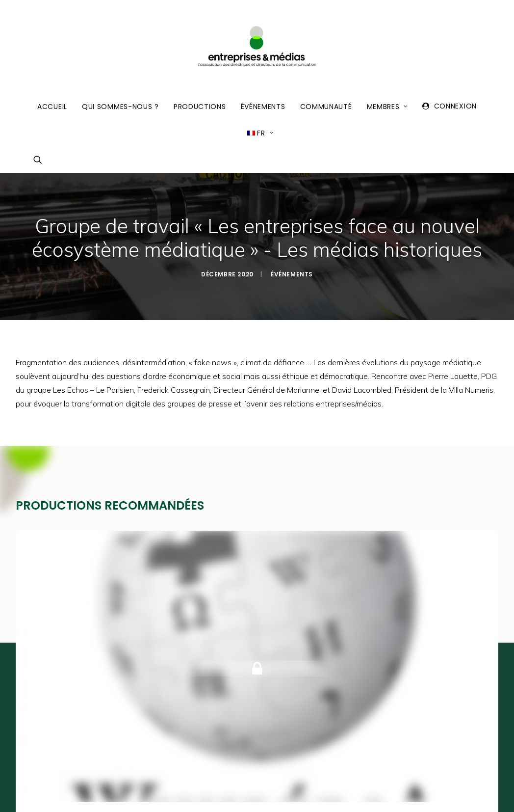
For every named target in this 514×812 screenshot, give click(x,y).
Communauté (326, 107)
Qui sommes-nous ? (120, 107)
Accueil (52, 107)
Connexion (455, 106)
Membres (387, 107)
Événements (263, 107)
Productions (200, 107)
